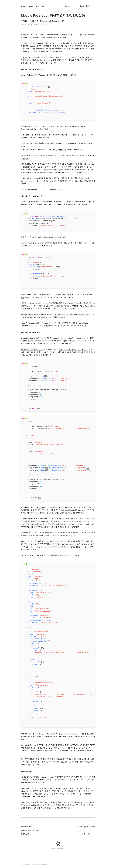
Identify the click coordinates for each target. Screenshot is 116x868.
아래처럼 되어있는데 (54, 204)
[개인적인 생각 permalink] (20, 771)
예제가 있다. (75, 519)
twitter (80, 827)
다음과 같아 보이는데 (50, 295)
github (86, 827)
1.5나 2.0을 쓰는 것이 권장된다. (52, 189)
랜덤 (94, 834)
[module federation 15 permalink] (20, 196)
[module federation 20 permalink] (20, 333)
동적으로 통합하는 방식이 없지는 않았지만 (73, 349)
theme (83, 6)
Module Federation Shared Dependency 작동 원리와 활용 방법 (45, 150)
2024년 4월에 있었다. (66, 344)
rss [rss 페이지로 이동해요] (42, 6)
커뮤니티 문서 (40, 507)
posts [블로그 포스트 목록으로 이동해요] (24, 6)
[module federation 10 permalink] (20, 70)
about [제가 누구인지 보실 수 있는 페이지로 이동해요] (31, 6)
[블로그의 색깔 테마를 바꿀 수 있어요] (91, 6)
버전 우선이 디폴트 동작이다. (56, 317)
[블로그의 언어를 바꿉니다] (74, 6)
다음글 (89, 834)
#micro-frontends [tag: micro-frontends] (40, 24)
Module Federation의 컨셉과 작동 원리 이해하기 (39, 143)
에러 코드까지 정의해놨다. (65, 759)
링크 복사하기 (37, 830)
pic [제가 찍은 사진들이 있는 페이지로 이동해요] (38, 6)
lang (67, 6)
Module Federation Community (41, 60)
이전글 (83, 834)
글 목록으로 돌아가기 (27, 834)
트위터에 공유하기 (26, 830)
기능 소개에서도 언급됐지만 (86, 745)
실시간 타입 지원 (81, 748)
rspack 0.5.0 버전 (62, 202)
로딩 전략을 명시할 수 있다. (59, 314)
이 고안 (32, 349)
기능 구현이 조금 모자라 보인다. (32, 344)
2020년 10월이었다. (70, 75)
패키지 (49, 338)
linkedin (93, 827)
